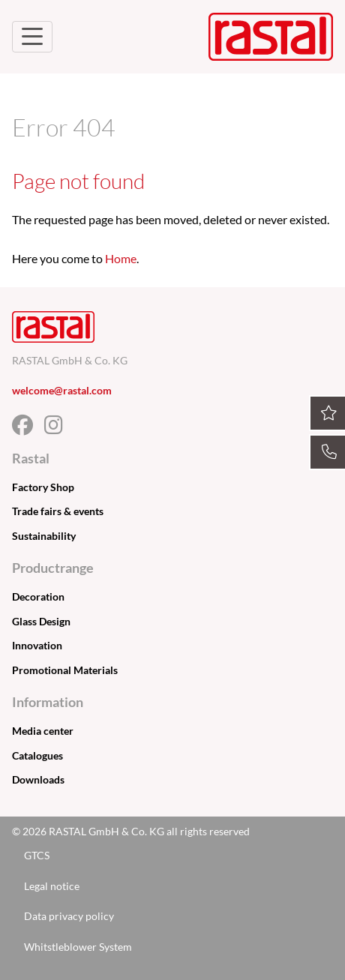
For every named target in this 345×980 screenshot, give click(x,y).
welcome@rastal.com (62, 390)
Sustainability (44, 536)
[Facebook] (28, 429)
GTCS (37, 855)
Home (121, 258)
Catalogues (37, 755)
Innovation (37, 645)
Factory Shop (43, 487)
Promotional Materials (65, 670)
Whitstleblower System (78, 947)
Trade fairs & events (58, 511)
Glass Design (41, 621)
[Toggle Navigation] (32, 37)
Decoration (38, 596)
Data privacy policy (69, 916)
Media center (43, 731)
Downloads (38, 779)
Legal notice (52, 886)
